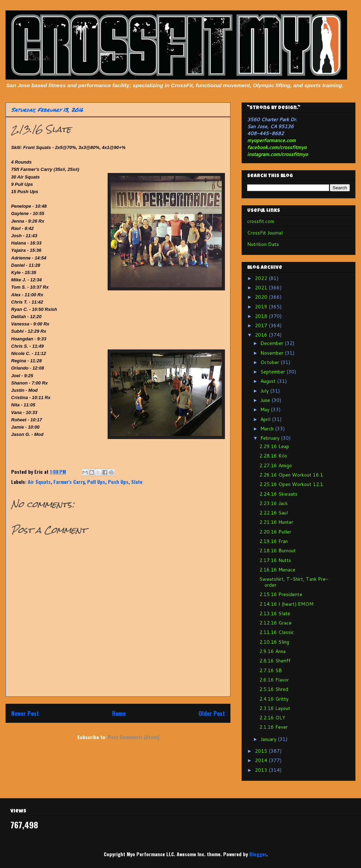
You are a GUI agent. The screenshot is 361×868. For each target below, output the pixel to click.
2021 (262, 288)
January (269, 739)
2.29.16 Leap (274, 446)
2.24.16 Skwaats (278, 494)
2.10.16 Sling (274, 642)
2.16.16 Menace (277, 570)
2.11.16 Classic (277, 632)
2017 (262, 325)
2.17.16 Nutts (275, 560)
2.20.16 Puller (275, 532)
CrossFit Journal (265, 233)
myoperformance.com (271, 140)
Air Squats (39, 482)
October (270, 362)
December (272, 343)
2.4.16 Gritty (274, 699)
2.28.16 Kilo (273, 456)
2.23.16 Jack (274, 503)
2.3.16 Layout (275, 708)
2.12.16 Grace (275, 623)
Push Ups (118, 482)
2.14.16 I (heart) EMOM (286, 604)
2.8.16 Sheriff (275, 661)
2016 (262, 335)
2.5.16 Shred (274, 689)
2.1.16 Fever (274, 727)
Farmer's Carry (69, 482)
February (271, 438)
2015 (262, 751)
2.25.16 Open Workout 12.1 (291, 484)
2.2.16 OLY (272, 718)
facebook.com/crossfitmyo (277, 147)
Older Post (212, 713)
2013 (262, 770)
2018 (262, 316)
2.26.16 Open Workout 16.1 (291, 475)
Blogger (258, 854)
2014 (262, 760)
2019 (262, 307)
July (265, 391)
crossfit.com (261, 221)
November (272, 353)
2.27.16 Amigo (276, 465)
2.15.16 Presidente (281, 594)
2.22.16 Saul (274, 513)
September (273, 372)
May (266, 410)
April (266, 419)
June (266, 400)
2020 (262, 297)
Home (119, 713)
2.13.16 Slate (275, 613)
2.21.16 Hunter (276, 522)
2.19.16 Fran (274, 541)
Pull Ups (96, 482)
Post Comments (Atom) (133, 737)
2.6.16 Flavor (274, 680)
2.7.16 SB (271, 670)
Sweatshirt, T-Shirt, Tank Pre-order (294, 582)
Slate (137, 482)
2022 (262, 278)
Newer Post (25, 713)
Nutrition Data (263, 244)
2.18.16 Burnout (278, 551)
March (268, 429)
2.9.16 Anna (272, 651)
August (269, 381)
